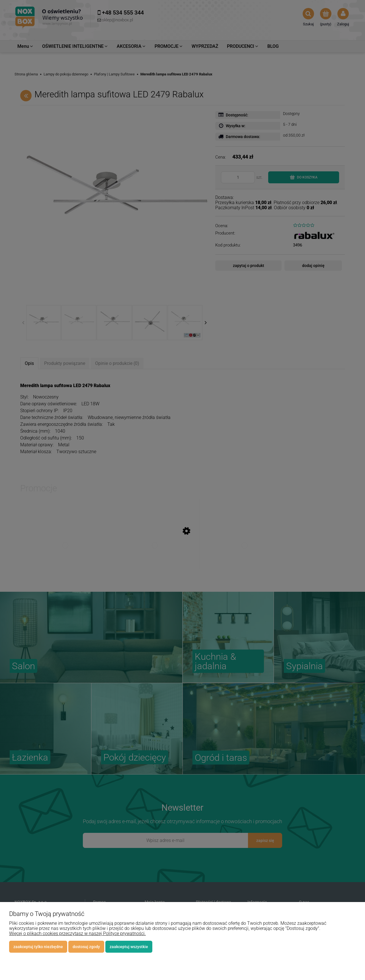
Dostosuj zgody (86, 947)
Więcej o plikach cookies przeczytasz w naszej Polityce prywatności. (77, 933)
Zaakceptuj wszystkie (129, 947)
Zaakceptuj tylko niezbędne (38, 947)
